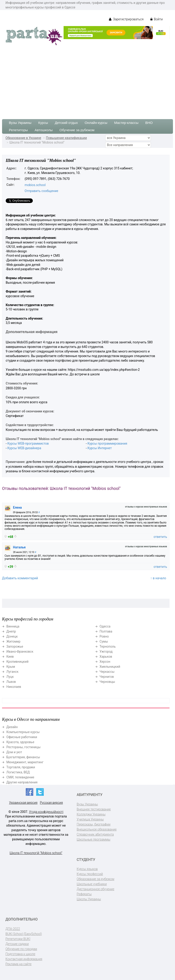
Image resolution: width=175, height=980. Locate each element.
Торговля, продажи (21, 767)
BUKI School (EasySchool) (24, 934)
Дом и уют (14, 752)
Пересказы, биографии (94, 824)
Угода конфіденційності (46, 812)
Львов (11, 682)
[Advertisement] (87, 80)
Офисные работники (22, 737)
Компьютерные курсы (23, 732)
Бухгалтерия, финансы (23, 757)
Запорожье (15, 646)
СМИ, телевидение (20, 777)
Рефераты (84, 894)
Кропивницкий (17, 662)
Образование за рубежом (96, 879)
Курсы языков (87, 869)
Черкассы (107, 672)
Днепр (11, 631)
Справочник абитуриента (95, 834)
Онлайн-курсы (96, 123)
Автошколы (44, 130)
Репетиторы (18, 130)
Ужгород (106, 652)
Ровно (104, 636)
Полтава (106, 631)
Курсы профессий (90, 874)
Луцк (10, 677)
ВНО (149, 123)
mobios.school (35, 185)
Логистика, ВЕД (18, 772)
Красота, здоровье (20, 742)
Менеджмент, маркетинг (25, 762)
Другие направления (22, 782)
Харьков (106, 657)
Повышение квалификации (67, 138)
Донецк (12, 636)
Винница (13, 626)
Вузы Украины (20, 123)
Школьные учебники (92, 884)
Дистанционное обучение (96, 889)
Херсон (105, 662)
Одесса (105, 626)
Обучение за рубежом (77, 130)
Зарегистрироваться (126, 19)
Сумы (104, 641)
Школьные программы (94, 839)
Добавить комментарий (20, 578)
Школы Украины (89, 899)
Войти (157, 19)
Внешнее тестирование (94, 809)
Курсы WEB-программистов (28, 443)
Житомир (13, 641)
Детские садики (17, 944)
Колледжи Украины (91, 814)
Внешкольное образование (97, 829)
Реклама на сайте (18, 964)
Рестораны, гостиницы (23, 747)
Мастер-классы (126, 123)
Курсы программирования (107, 443)
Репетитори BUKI (18, 939)
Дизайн (12, 727)
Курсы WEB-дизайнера (24, 448)
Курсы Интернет (100, 448)
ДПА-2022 (13, 929)
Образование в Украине (23, 138)
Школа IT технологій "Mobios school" (36, 853)
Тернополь (108, 646)
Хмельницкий (110, 667)
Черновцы (107, 682)
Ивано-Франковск (20, 652)
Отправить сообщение (41, 191)
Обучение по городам (21, 949)
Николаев (14, 687)
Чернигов (107, 677)
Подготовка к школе (20, 954)
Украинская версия (23, 803)
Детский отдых (66, 123)
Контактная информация (24, 959)
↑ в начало (158, 578)
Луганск (12, 672)
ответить (160, 537)
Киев (10, 657)
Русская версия (51, 803)
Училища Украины (90, 819)
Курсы (43, 123)
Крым (11, 667)
